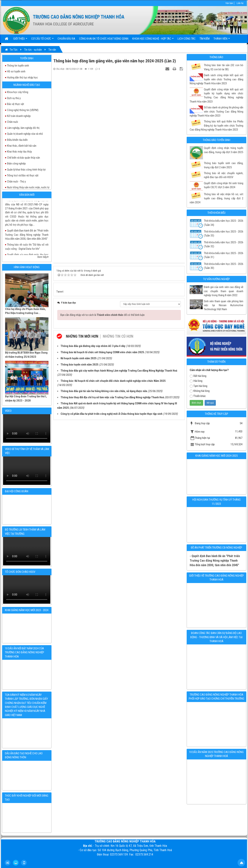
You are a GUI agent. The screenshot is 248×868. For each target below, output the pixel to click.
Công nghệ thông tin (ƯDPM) (23, 110)
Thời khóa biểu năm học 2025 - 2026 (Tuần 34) (224, 223)
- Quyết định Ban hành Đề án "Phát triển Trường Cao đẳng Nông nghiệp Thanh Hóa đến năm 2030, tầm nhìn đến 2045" (215, 561)
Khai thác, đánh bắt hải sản (22, 146)
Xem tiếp (43, 257)
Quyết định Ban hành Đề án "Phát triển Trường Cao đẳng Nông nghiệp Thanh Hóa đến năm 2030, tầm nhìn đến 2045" (27, 221)
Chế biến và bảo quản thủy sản (23, 158)
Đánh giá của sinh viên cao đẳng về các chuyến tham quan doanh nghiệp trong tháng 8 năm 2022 (224, 291)
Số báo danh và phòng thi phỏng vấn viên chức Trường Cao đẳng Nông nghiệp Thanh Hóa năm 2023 (216, 112)
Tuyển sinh (27, 58)
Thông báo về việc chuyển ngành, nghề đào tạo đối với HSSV (224, 175)
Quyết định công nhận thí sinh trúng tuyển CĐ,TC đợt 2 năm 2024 (224, 185)
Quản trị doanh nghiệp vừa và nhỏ (25, 134)
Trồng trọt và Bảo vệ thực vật (23, 175)
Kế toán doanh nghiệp (19, 116)
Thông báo (216, 57)
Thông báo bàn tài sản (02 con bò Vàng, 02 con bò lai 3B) (224, 67)
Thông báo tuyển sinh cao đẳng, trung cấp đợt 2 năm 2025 (224, 165)
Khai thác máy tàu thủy (19, 152)
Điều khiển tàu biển (17, 140)
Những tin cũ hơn (118, 336)
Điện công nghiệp (16, 164)
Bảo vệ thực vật (16, 104)
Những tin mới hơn (82, 336)
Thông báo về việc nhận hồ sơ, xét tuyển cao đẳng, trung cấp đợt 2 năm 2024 (216, 198)
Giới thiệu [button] (20, 40)
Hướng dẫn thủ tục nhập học (22, 77)
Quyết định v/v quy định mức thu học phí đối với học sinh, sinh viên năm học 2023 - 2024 (27, 245)
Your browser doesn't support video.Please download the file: (27, 428)
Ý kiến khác (198, 396)
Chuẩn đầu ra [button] (66, 39)
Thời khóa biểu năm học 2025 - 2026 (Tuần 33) (224, 234)
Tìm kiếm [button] (205, 39)
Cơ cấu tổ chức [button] (42, 40)
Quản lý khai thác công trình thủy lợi (26, 170)
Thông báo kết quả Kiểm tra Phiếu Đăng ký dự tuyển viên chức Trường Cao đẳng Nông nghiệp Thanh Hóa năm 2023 (216, 126)
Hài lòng (196, 381)
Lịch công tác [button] (187, 39)
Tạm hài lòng (198, 386)
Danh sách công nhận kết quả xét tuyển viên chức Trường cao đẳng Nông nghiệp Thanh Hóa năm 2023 (216, 79)
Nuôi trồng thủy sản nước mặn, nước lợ (28, 187)
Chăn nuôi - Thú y (16, 182)
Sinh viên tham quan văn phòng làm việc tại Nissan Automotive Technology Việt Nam (224, 305)
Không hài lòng (200, 391)
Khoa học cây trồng (18, 92)
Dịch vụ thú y (14, 98)
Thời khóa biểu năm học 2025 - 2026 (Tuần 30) (224, 266)
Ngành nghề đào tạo (27, 85)
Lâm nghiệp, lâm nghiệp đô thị (23, 128)
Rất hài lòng (198, 376)
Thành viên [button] (222, 40)
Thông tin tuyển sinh (18, 66)
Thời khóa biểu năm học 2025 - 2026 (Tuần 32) (224, 244)
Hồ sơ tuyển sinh (16, 71)
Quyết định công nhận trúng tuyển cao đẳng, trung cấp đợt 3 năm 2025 (224, 150)
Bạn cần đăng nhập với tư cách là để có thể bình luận (103, 315)
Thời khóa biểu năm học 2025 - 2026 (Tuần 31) (224, 255)
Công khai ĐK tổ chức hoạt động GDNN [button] (104, 39)
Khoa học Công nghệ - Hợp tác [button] (153, 40)
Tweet (60, 292)
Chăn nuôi (12, 122)
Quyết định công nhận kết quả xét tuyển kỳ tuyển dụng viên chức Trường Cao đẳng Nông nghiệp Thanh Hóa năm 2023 (216, 95)
